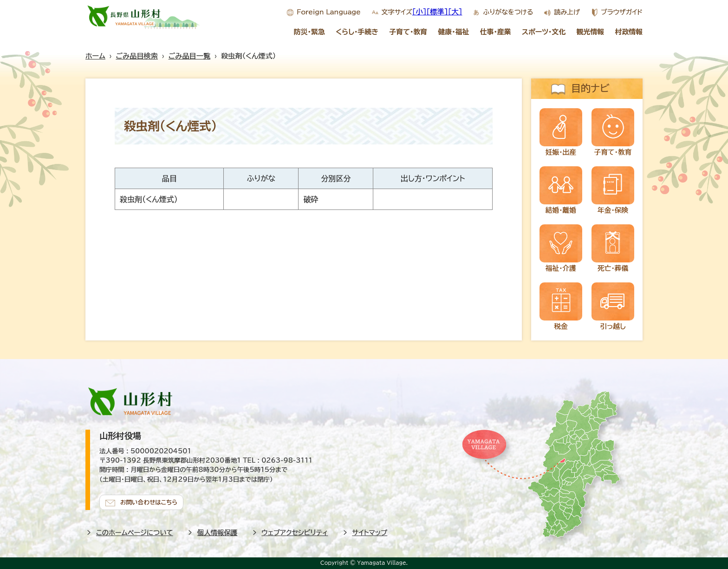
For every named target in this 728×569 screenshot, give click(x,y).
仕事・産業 (496, 32)
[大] (455, 12)
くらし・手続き (357, 32)
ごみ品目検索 (137, 56)
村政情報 (629, 32)
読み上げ (567, 12)
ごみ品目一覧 (189, 56)
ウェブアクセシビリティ (295, 532)
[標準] (437, 12)
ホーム (95, 56)
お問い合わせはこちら (150, 501)
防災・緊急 (309, 32)
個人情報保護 (217, 532)
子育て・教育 (408, 32)
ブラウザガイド (622, 12)
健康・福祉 (453, 32)
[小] (419, 12)
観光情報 (591, 32)
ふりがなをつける (508, 12)
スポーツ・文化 (544, 32)
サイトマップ (370, 532)
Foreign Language (328, 12)
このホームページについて (135, 532)
